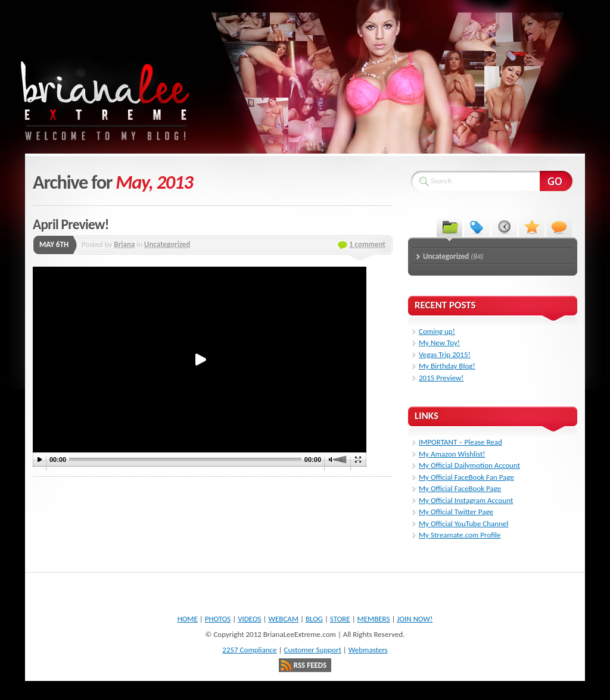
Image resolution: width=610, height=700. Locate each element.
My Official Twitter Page (456, 512)
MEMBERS (374, 619)
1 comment (367, 244)
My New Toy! (439, 343)
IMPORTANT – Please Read (460, 442)
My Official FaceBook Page (460, 488)
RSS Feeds (310, 665)
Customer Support (312, 650)
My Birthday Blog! (447, 366)
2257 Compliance (249, 650)
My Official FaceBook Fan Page (466, 477)
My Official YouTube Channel (463, 524)
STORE (340, 619)
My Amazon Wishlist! (452, 454)
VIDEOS (249, 619)
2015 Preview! (441, 378)
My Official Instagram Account (466, 500)
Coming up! (437, 331)
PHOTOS (218, 619)
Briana (124, 244)
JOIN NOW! (415, 619)
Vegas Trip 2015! (445, 354)
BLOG (314, 619)
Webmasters (368, 650)
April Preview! (71, 224)
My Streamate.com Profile (460, 535)
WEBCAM (283, 619)
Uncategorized (167, 244)
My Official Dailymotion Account (469, 465)
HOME (188, 619)
